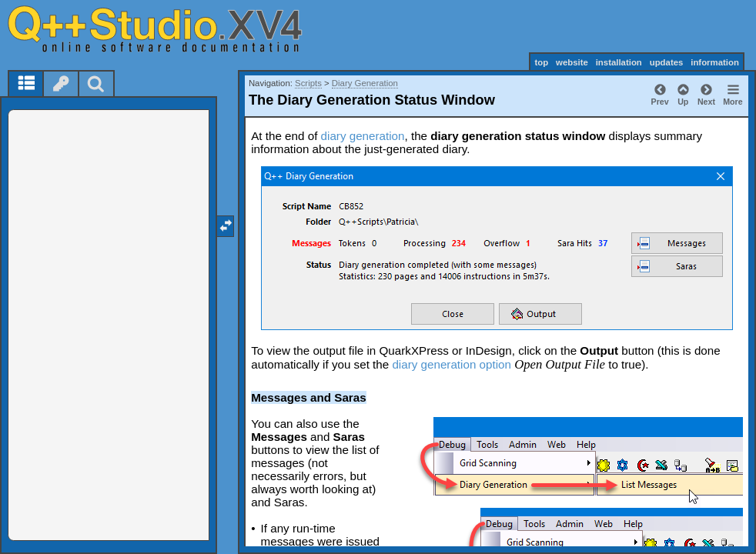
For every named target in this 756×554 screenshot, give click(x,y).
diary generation (363, 136)
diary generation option (452, 364)
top (541, 62)
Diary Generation (365, 83)
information (715, 62)
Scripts (308, 83)
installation (619, 62)
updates (667, 62)
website (572, 62)
